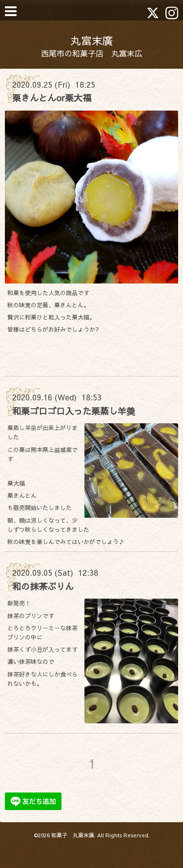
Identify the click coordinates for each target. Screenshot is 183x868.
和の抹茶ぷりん (43, 586)
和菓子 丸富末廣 (73, 835)
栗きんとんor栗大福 (52, 98)
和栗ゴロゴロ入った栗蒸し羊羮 (74, 411)
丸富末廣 (92, 40)
